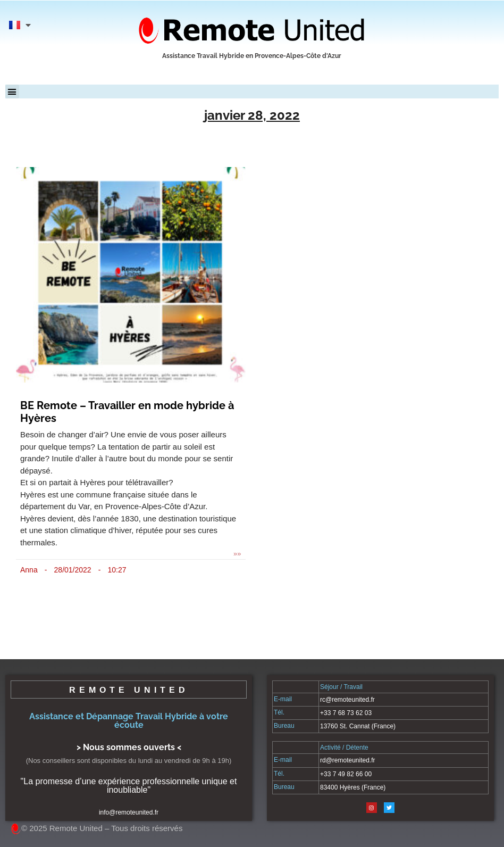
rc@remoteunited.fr (347, 700)
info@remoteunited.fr (129, 812)
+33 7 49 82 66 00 (346, 774)
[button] (12, 92)
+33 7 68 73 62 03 (346, 713)
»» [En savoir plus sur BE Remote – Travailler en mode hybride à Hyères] (237, 554)
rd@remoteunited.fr (348, 760)
